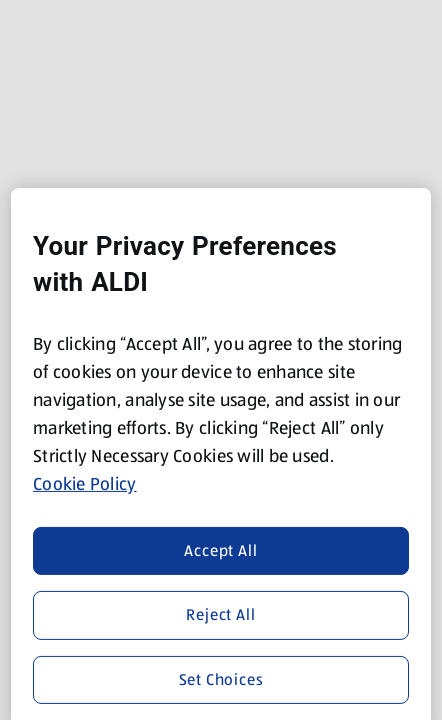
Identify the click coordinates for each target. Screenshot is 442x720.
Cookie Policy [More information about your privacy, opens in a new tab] (85, 484)
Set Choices (221, 678)
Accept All (220, 550)
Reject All (220, 614)
